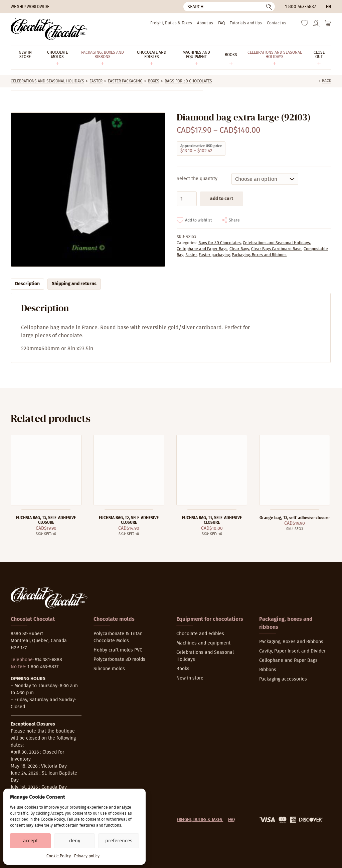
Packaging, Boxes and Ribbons (259, 255)
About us (205, 23)
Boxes (154, 81)
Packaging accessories (283, 679)
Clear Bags (239, 249)
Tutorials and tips (246, 23)
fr (329, 7)
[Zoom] (88, 190)
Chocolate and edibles (200, 634)
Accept (30, 841)
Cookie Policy (59, 856)
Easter (96, 81)
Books (183, 669)
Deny (75, 841)
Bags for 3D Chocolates (188, 81)
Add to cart (222, 199)
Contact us (277, 23)
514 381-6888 (49, 660)
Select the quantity (197, 179)
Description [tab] (27, 284)
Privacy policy (87, 856)
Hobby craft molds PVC (118, 650)
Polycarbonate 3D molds (119, 660)
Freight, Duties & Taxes (171, 23)
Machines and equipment (203, 643)
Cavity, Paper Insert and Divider (292, 651)
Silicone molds (109, 669)
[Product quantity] (187, 199)
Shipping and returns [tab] (74, 284)
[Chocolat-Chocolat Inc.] (49, 29)
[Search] (229, 7)
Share (234, 220)
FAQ (221, 23)
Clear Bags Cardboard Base (276, 249)
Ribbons (268, 670)
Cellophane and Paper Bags (202, 249)
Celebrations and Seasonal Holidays (47, 81)
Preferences (119, 841)
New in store (190, 678)
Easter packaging (125, 81)
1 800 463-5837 (300, 7)
